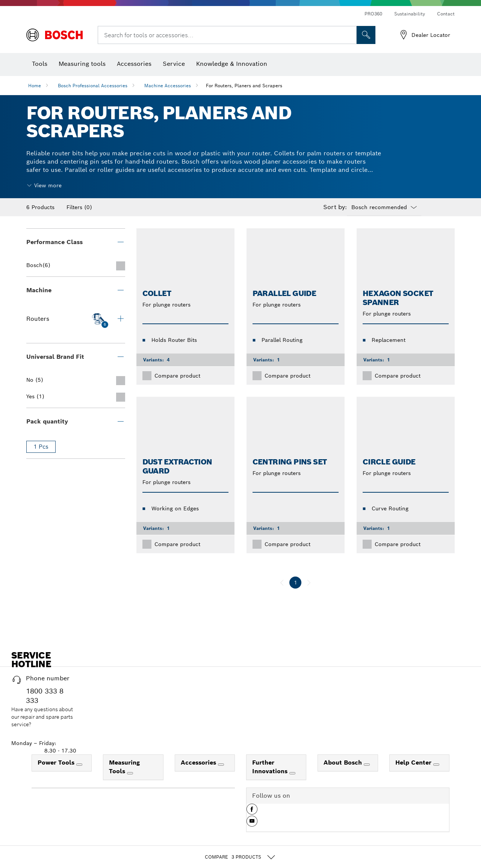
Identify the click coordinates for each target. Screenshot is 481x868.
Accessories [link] (199, 763)
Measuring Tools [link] (124, 767)
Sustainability (410, 14)
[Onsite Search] (366, 35)
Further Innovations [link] (271, 767)
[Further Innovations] (292, 773)
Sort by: (335, 207)
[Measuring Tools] (130, 773)
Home (35, 86)
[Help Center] (436, 765)
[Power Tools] (79, 765)
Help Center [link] (414, 763)
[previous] (282, 583)
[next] (309, 583)
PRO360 (373, 14)
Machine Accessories (168, 86)
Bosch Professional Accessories (93, 86)
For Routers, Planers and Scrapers (244, 86)
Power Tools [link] (57, 763)
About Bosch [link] (344, 763)
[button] (252, 812)
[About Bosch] (367, 765)
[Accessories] (221, 765)
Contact (446, 14)
